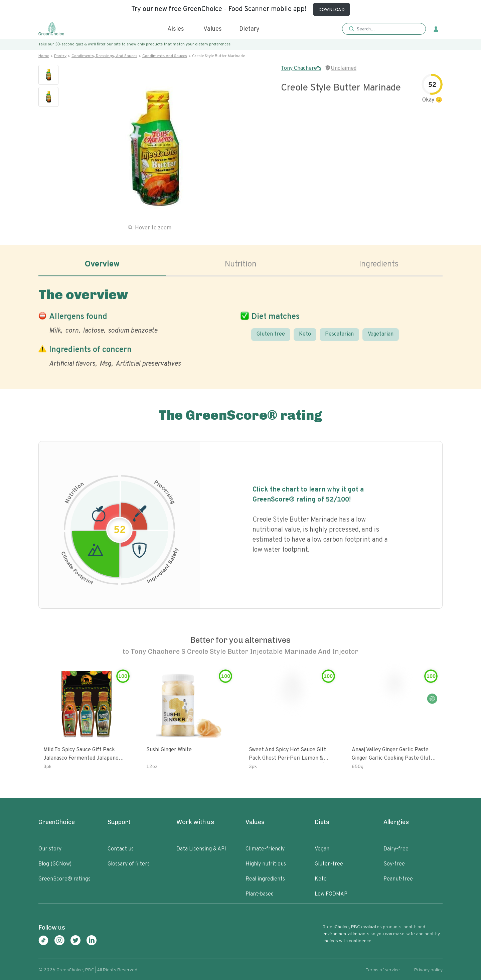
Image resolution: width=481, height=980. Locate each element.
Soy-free (394, 864)
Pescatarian (339, 334)
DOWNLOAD (332, 10)
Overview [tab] (102, 264)
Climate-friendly (265, 849)
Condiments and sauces (165, 56)
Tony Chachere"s (301, 68)
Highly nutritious (266, 864)
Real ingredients (265, 879)
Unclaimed (344, 68)
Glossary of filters (129, 864)
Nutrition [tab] (241, 264)
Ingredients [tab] (379, 264)
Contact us (121, 849)
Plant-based (260, 894)
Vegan (322, 849)
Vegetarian (381, 334)
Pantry (60, 56)
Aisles (176, 29)
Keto (305, 334)
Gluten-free (329, 864)
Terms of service (383, 970)
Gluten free (271, 334)
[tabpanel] (240, 326)
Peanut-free (398, 879)
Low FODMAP (331, 894)
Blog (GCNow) (55, 864)
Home (44, 56)
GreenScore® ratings (64, 879)
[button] (384, 29)
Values (213, 29)
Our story (50, 849)
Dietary (249, 29)
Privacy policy (428, 970)
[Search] (387, 29)
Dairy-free (396, 849)
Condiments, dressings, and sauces (104, 56)
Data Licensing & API (201, 849)
